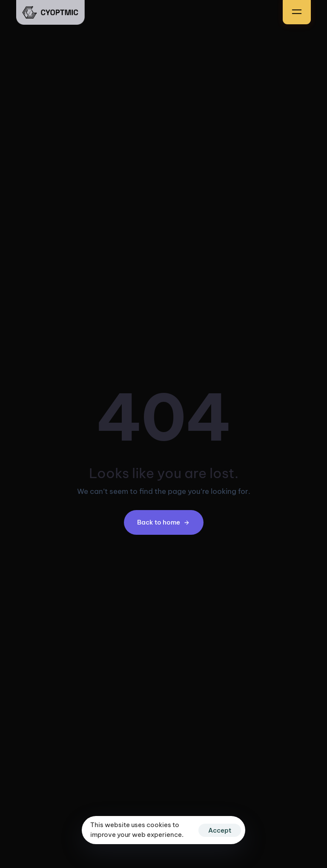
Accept (220, 830)
